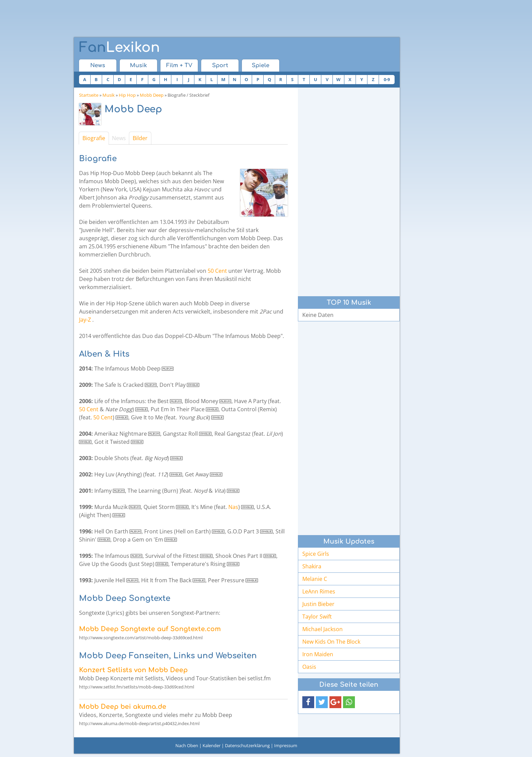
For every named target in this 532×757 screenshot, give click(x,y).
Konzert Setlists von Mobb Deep (133, 670)
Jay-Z (85, 320)
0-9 (387, 79)
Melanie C (315, 579)
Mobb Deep (152, 95)
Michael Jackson (322, 629)
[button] (308, 702)
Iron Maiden (318, 654)
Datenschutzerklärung (247, 745)
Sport (220, 65)
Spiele (261, 65)
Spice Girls (316, 554)
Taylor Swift (317, 617)
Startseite (89, 95)
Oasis (309, 667)
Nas (233, 507)
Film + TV (179, 65)
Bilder (140, 138)
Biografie (94, 138)
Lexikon (119, 48)
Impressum (286, 745)
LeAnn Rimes (319, 591)
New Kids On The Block (331, 642)
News (98, 65)
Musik (138, 65)
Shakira (312, 566)
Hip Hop (127, 95)
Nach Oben (187, 745)
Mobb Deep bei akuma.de (123, 707)
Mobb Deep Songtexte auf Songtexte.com (150, 629)
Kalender (212, 745)
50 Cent (217, 271)
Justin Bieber (318, 604)
